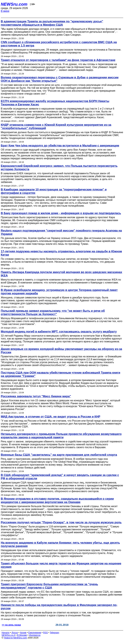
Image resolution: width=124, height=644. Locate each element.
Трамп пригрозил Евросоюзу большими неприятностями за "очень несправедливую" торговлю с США (49, 586)
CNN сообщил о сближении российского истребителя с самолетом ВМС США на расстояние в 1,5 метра (59, 44)
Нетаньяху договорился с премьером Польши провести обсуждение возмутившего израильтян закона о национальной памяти (61, 436)
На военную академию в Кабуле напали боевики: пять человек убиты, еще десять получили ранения (60, 544)
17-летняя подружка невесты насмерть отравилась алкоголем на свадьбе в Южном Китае (61, 253)
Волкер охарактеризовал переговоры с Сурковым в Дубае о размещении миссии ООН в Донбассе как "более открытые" (60, 79)
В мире (5, 11)
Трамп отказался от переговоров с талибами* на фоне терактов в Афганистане (58, 60)
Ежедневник (35, 633)
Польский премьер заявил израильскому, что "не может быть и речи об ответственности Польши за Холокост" (53, 312)
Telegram (55, 633)
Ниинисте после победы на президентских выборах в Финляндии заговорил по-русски (59, 607)
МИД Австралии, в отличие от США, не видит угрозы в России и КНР (51, 417)
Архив (23, 633)
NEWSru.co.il (8, 635)
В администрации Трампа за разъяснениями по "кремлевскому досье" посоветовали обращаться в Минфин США (52, 23)
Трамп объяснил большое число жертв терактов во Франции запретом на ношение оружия (61, 565)
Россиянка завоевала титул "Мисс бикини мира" (36, 396)
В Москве (22, 635)
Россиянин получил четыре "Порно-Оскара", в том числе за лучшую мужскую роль (61, 522)
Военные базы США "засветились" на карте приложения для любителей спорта (59, 455)
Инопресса (35, 635)
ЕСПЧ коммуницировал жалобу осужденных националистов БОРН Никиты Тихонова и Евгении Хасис (55, 103)
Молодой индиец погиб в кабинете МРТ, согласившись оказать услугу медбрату (59, 332)
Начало (6, 633)
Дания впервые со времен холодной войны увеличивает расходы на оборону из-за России (61, 351)
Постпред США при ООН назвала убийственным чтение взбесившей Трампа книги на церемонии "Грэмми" (60, 374)
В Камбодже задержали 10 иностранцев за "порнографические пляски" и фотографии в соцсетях (54, 191)
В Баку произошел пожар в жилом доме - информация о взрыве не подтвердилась (61, 213)
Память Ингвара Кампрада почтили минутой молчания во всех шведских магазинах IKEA (62, 274)
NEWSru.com (14, 4)
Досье (15, 633)
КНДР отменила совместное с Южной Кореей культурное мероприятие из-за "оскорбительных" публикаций (56, 126)
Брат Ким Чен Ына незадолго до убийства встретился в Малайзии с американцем (60, 146)
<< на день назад (11, 625)
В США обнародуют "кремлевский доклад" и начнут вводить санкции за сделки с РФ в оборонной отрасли (60, 477)
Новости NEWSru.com (15, 638)
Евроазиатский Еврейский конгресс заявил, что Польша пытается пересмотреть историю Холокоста (59, 168)
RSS (45, 633)
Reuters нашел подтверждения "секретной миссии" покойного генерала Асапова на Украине (61, 232)
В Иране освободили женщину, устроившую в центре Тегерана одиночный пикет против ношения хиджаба (59, 292)
